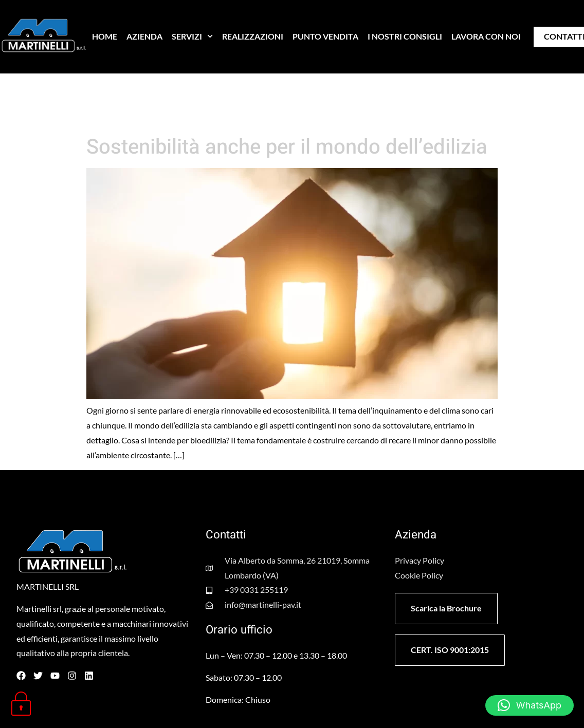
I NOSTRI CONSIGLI (405, 36)
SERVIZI (192, 36)
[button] (530, 705)
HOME (105, 36)
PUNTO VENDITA (325, 36)
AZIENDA (144, 36)
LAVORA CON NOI (486, 36)
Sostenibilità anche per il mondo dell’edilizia (287, 147)
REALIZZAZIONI (253, 36)
